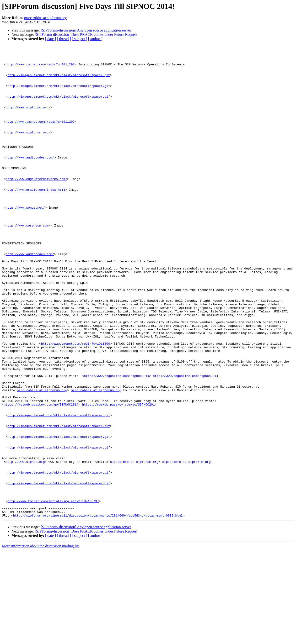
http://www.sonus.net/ (25, 240)
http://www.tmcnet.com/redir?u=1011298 (40, 68)
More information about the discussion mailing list (41, 640)
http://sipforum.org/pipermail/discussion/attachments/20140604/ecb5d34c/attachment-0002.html (98, 609)
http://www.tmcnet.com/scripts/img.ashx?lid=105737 (53, 592)
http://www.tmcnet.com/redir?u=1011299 (40, 137)
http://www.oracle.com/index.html (36, 218)
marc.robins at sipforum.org (45, 18)
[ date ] (51, 39)
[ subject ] (80, 39)
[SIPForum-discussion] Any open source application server (86, 30)
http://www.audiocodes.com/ (30, 179)
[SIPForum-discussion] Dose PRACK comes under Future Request (86, 34)
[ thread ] (64, 39)
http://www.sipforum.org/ (28, 119)
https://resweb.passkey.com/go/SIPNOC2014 (41, 476)
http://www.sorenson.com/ (28, 261)
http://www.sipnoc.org (25, 545)
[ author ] (95, 39)
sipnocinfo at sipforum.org (134, 545)
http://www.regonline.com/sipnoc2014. (186, 442)
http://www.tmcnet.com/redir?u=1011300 (76, 403)
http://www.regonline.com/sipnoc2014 (116, 442)
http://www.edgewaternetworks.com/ (36, 205)
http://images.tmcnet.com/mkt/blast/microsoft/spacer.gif (59, 81)
